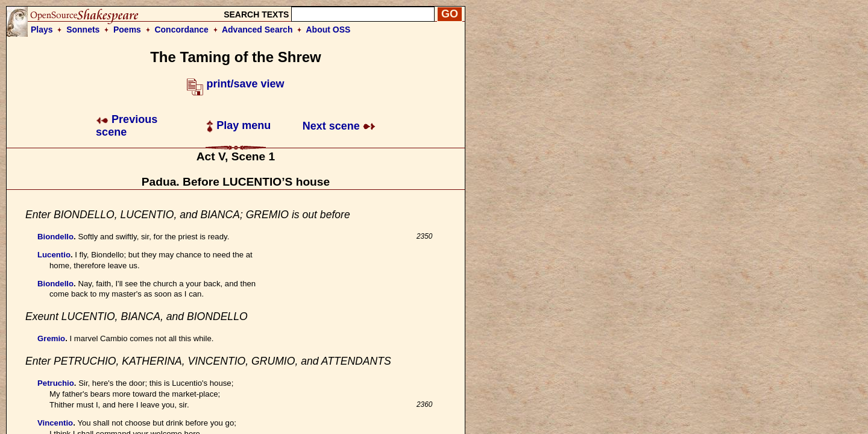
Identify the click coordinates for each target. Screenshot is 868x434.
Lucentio (54, 255)
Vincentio (55, 423)
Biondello (55, 237)
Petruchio (56, 383)
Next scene (339, 126)
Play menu (238, 125)
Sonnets (83, 30)
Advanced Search (257, 30)
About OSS (329, 30)
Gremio (51, 338)
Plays (42, 30)
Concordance (181, 30)
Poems (127, 30)
